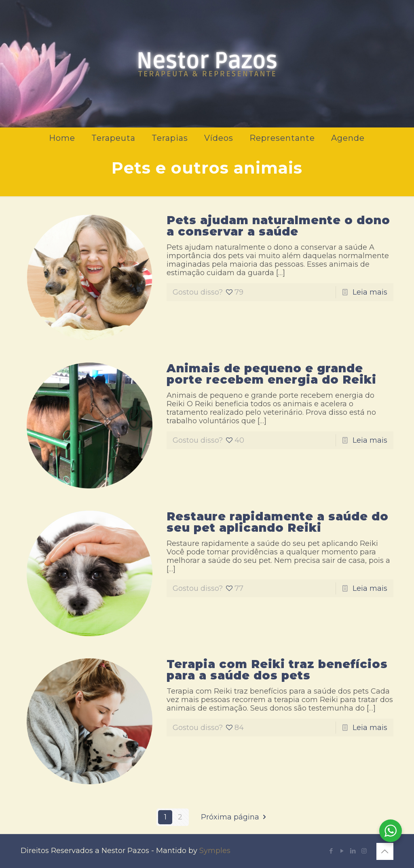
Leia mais (370, 292)
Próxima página (235, 817)
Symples (215, 851)
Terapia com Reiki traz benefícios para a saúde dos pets (277, 670)
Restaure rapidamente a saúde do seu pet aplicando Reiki (278, 522)
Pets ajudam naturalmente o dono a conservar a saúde (278, 226)
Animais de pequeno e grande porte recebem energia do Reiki (271, 374)
